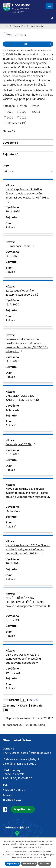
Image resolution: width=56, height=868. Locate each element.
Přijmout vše (13, 864)
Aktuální (11, 227)
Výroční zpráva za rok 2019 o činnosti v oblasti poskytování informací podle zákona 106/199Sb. (27, 195)
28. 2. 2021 (12, 563)
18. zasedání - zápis (21, 246)
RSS (38, 44)
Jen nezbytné (29, 864)
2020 (23, 106)
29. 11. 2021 (13, 673)
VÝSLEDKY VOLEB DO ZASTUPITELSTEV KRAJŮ (22, 398)
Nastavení (45, 864)
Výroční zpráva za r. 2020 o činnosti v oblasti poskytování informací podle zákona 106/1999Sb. (28, 549)
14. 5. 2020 (12, 256)
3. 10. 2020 (13, 410)
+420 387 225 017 (14, 790)
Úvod (6, 26)
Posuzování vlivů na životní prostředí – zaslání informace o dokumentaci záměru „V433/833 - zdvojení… (27, 345)
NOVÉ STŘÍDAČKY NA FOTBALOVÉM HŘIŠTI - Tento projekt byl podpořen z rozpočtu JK (28, 604)
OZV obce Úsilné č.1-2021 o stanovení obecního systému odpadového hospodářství (25, 659)
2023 (23, 112)
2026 (23, 117)
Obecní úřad (19, 26)
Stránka (14, 700)
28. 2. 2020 (13, 211)
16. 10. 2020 (13, 511)
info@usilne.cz (12, 800)
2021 (36, 106)
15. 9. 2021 (12, 620)
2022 (10, 112)
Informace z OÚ (17, 123)
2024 (37, 112)
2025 (10, 117)
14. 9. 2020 (12, 361)
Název (8, 131)
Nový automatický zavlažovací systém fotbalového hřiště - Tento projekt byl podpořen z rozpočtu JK (28, 495)
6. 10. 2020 (12, 454)
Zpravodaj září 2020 (21, 444)
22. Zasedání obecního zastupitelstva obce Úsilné (22, 293)
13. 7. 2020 (12, 304)
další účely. (38, 847)
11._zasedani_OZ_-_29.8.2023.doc (24, 725)
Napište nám (23, 809)
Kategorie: (9, 106)
